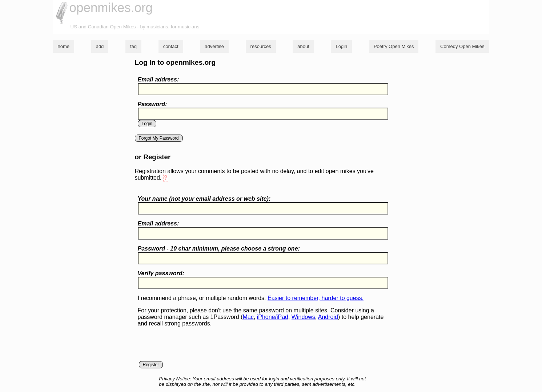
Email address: (158, 79)
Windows (303, 317)
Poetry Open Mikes (394, 46)
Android (328, 317)
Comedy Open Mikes (462, 46)
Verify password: (161, 273)
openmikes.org (111, 7)
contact (171, 46)
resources (261, 46)
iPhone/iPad (273, 317)
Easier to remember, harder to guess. (316, 298)
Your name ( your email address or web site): (204, 199)
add (100, 46)
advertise (214, 46)
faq (133, 46)
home (64, 46)
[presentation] (193, 347)
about (303, 46)
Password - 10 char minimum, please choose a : (219, 249)
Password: (152, 104)
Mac (248, 317)
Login (341, 46)
